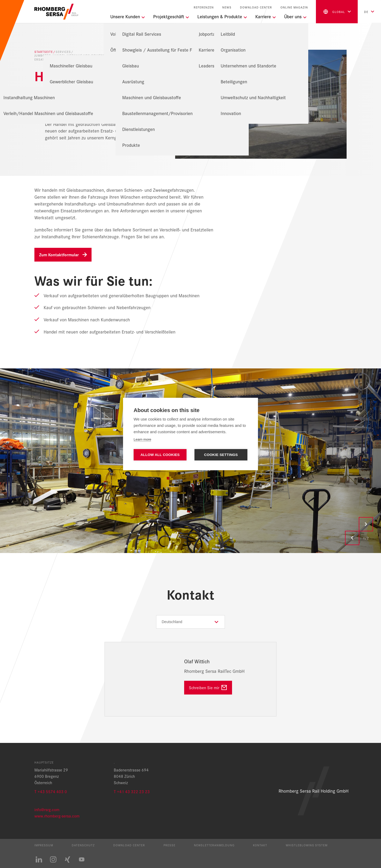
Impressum (44, 845)
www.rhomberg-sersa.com (57, 816)
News (227, 7)
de (366, 12)
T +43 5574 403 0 (51, 791)
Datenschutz (83, 845)
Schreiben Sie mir (204, 687)
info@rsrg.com (47, 809)
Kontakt (260, 845)
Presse (169, 845)
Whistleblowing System (307, 845)
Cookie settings (221, 455)
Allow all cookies (160, 455)
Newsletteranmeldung (214, 845)
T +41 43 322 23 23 (132, 791)
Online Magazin (294, 7)
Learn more (142, 439)
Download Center (256, 7)
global (334, 12)
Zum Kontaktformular (59, 255)
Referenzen (204, 7)
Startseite (44, 52)
